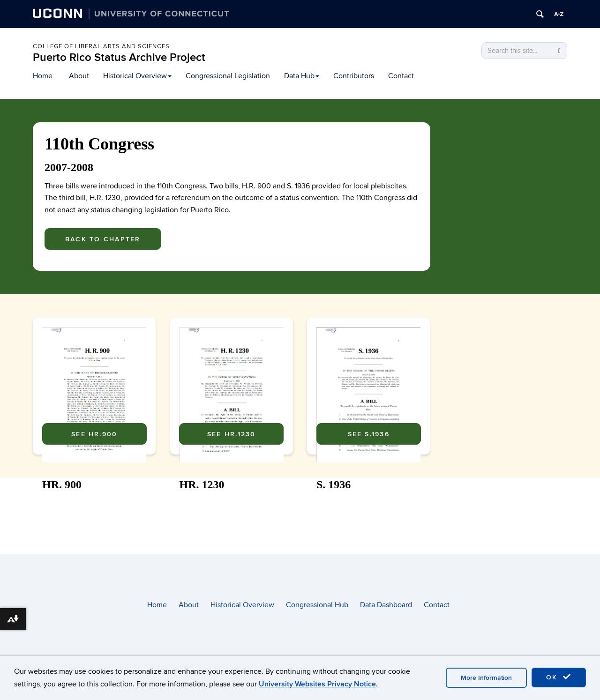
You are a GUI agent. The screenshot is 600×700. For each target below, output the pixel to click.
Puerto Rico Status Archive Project (119, 57)
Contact (401, 76)
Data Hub (302, 76)
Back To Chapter (103, 239)
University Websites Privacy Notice (317, 684)
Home (43, 76)
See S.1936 (369, 510)
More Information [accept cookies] (486, 678)
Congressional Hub (317, 605)
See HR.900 (94, 510)
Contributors (354, 76)
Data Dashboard (386, 605)
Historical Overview (137, 76)
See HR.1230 (232, 510)
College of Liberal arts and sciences (101, 46)
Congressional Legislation (228, 76)
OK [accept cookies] (559, 677)
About (79, 76)
